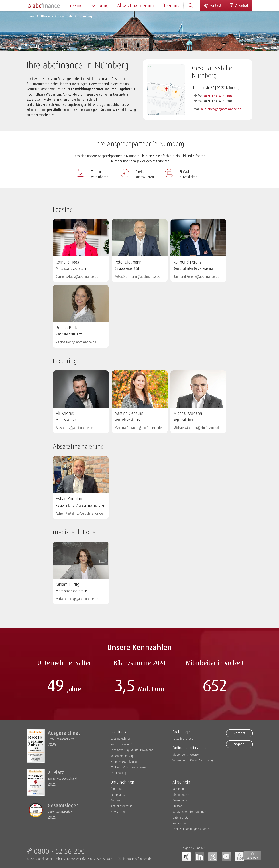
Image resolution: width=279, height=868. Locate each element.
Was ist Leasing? (121, 744)
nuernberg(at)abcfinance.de (221, 109)
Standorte (66, 16)
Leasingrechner (120, 738)
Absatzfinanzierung (136, 5)
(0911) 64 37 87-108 (218, 96)
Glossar (177, 806)
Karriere (116, 800)
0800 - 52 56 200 (59, 851)
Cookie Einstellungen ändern (191, 829)
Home (31, 16)
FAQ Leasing (118, 773)
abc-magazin (181, 795)
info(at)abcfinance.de (137, 859)
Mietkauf (178, 789)
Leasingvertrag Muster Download (132, 750)
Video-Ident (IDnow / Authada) (193, 760)
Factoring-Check (183, 738)
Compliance (118, 795)
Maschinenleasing (122, 756)
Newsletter (118, 812)
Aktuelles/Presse (121, 806)
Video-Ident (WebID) (186, 754)
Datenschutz (180, 817)
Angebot (239, 744)
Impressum (180, 823)
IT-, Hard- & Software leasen (129, 767)
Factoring (100, 5)
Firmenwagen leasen (124, 761)
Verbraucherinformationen (189, 812)
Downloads (180, 800)
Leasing (75, 5)
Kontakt (239, 733)
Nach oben (252, 858)
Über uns (47, 16)
